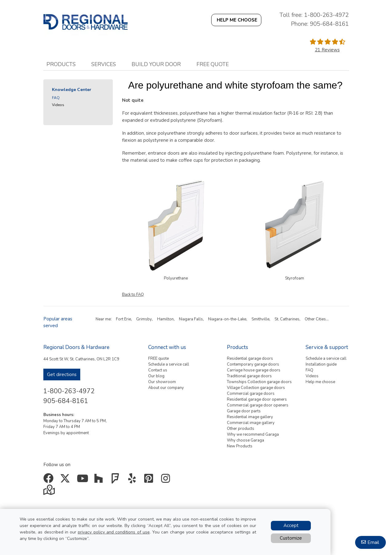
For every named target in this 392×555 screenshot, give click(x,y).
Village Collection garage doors (256, 388)
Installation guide (321, 364)
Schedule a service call (169, 364)
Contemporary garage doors (253, 364)
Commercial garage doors (251, 394)
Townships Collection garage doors (259, 382)
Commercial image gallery (251, 423)
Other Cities (315, 319)
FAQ (56, 98)
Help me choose (320, 382)
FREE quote (158, 359)
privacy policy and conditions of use (114, 532)
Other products (241, 429)
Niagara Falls (191, 319)
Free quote (213, 64)
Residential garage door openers (257, 399)
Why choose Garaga (245, 440)
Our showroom (162, 382)
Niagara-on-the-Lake (227, 319)
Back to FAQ (133, 295)
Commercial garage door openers (258, 405)
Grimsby (144, 319)
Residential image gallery (250, 417)
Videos (58, 105)
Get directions (62, 375)
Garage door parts (244, 411)
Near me (103, 319)
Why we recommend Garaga (253, 434)
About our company (166, 388)
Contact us (158, 370)
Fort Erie (123, 319)
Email (373, 542)
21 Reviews (327, 50)
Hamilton (165, 319)
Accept (291, 525)
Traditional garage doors (249, 376)
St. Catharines (287, 319)
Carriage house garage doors (254, 370)
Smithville (260, 319)
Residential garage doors (250, 359)
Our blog (156, 376)
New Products (240, 446)
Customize (291, 538)
